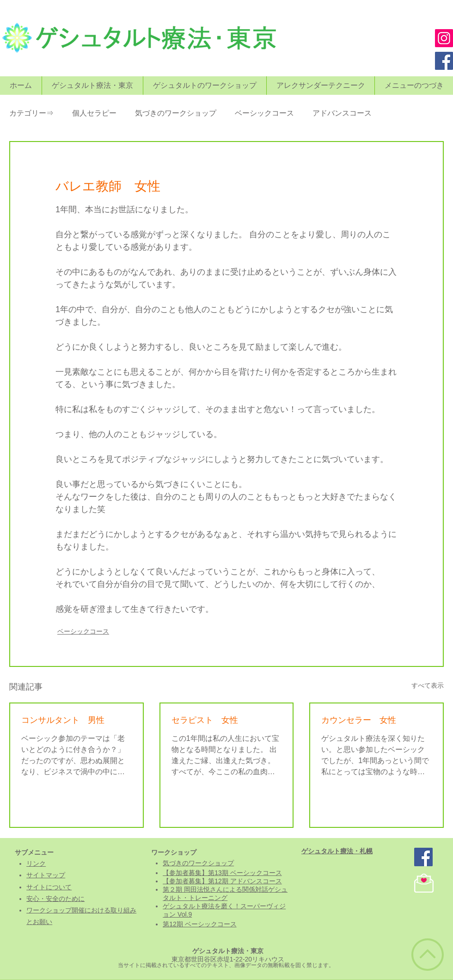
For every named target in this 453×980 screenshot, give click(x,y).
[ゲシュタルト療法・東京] (423, 857)
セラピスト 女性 (205, 720)
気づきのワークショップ (176, 113)
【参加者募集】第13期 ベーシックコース (222, 873)
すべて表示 (428, 685)
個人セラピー (94, 113)
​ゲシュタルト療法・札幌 (337, 851)
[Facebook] (444, 61)
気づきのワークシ (189, 863)
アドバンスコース (342, 113)
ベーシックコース (264, 113)
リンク (36, 863)
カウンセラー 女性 (359, 720)
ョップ (224, 863)
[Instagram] (444, 38)
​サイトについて (49, 887)
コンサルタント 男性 (63, 720)
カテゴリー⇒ (31, 113)
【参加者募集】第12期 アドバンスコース (222, 881)
